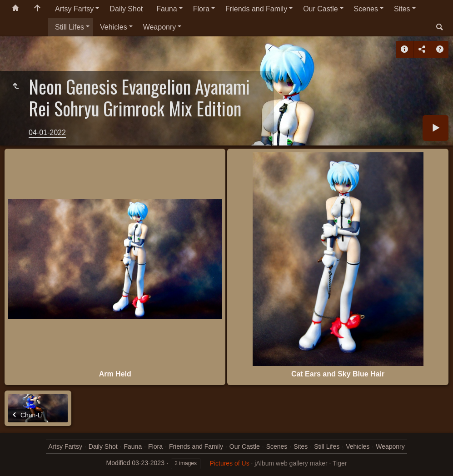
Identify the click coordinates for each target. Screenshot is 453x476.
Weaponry (160, 27)
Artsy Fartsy (74, 9)
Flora (201, 9)
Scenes (366, 9)
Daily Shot (126, 9)
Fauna (167, 9)
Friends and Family (256, 9)
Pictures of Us (230, 463)
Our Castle (320, 9)
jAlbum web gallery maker (291, 463)
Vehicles (114, 27)
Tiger (340, 463)
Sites (402, 9)
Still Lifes (70, 27)
